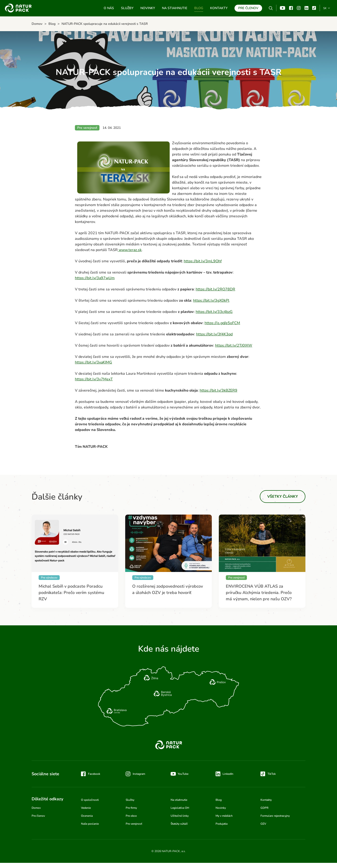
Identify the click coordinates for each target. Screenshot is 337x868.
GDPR (264, 808)
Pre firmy (131, 808)
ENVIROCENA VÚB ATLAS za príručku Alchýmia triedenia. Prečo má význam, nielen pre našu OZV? (259, 593)
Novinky (148, 8)
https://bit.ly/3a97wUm (95, 278)
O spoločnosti (90, 800)
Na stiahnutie (175, 8)
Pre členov (248, 8)
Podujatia (222, 824)
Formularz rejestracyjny (275, 816)
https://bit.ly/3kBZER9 (218, 390)
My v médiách (224, 816)
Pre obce (131, 816)
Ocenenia (87, 816)
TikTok (314, 8)
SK (325, 8)
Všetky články (283, 497)
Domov (36, 808)
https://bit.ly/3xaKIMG (93, 362)
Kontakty (219, 8)
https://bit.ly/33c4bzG (214, 312)
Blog (199, 8)
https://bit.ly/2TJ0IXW (234, 345)
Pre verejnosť (134, 824)
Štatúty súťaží (179, 824)
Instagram (299, 8)
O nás (109, 8)
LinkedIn (228, 774)
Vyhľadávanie (271, 8)
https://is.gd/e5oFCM (222, 323)
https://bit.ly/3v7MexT (94, 379)
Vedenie (86, 808)
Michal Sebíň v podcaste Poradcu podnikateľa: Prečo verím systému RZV (71, 593)
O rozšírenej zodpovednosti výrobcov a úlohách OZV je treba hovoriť (168, 589)
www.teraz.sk (130, 250)
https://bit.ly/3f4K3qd (214, 334)
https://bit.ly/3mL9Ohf (203, 261)
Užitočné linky (180, 816)
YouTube (283, 8)
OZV (263, 824)
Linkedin (306, 8)
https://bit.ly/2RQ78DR (215, 289)
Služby (127, 8)
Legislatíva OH (180, 808)
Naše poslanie (90, 824)
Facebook (291, 8)
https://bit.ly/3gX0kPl (211, 300)
